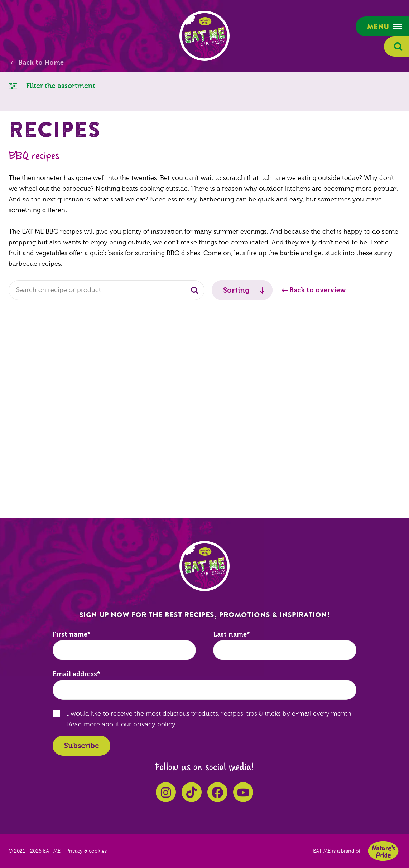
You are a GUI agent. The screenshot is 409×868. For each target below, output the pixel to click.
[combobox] (107, 290)
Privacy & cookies (86, 851)
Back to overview (318, 290)
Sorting (236, 290)
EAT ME (204, 36)
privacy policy (154, 724)
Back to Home (41, 63)
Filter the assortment (52, 85)
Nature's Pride (383, 851)
